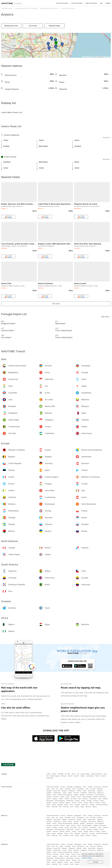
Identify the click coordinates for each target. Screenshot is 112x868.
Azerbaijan (70, 787)
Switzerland (90, 795)
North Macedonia (60, 801)
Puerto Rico (85, 805)
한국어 (74, 774)
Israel (48, 789)
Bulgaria (82, 795)
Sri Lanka (93, 789)
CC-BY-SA (107, 57)
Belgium (76, 795)
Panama (98, 803)
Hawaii (54, 805)
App (101, 3)
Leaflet (85, 57)
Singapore (100, 791)
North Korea (92, 793)
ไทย (78, 774)
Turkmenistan (57, 793)
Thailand (49, 793)
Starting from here (11, 26)
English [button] (108, 3)
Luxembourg (93, 799)
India (53, 789)
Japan (61, 789)
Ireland (67, 799)
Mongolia (49, 791)
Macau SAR (57, 791)
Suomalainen (90, 776)
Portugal (89, 801)
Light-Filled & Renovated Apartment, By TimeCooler (61, 204)
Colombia (77, 805)
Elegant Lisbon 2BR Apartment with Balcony (58, 244)
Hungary (55, 799)
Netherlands (70, 801)
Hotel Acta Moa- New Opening (88, 244)
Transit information (62, 3)
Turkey (64, 793)
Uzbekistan (84, 793)
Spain (68, 797)
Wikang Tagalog (55, 776)
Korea (74, 789)
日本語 (48, 774)
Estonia (62, 797)
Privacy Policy (87, 858)
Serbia (102, 801)
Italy (79, 799)
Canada (86, 803)
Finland (73, 797)
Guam (72, 807)
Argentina (60, 805)
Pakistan (79, 791)
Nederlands (50, 778)
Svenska (103, 776)
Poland (83, 801)
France (79, 797)
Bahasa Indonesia (97, 774)
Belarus (68, 803)
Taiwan (70, 793)
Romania (96, 801)
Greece (49, 799)
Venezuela (54, 807)
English (54, 774)
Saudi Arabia (92, 791)
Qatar (85, 791)
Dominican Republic (102, 805)
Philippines (72, 791)
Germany (49, 797)
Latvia (100, 799)
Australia (66, 807)
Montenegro (50, 801)
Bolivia (66, 805)
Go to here (33, 26)
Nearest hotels (54, 26)
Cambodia (68, 789)
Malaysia (64, 791)
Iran (57, 789)
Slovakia (62, 803)
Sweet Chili (6, 284)
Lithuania (85, 799)
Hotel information (77, 3)
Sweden (49, 803)
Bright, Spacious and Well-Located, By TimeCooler (24, 204)
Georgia (90, 787)
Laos (87, 789)
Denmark (56, 797)
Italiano (83, 776)
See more (107, 138)
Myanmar (100, 789)
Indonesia (105, 787)
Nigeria (95, 807)
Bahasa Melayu (85, 774)
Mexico (92, 803)
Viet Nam (76, 793)
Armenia (63, 787)
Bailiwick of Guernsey (100, 797)
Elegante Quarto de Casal (86, 204)
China (85, 787)
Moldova (105, 799)
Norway (77, 801)
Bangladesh (78, 787)
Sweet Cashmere (46, 284)
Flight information (91, 3)
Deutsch (70, 776)
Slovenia (55, 803)
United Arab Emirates (53, 787)
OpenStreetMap (93, 57)
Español (76, 776)
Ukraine (74, 803)
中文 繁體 (60, 774)
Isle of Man (73, 799)
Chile (71, 805)
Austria (54, 795)
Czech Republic (99, 795)
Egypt (82, 807)
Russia (80, 803)
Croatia (61, 799)
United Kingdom (87, 797)
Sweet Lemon (80, 284)
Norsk (97, 776)
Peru (60, 807)
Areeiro (7, 14)
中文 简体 (67, 774)
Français (64, 776)
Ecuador (92, 805)
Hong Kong (97, 787)
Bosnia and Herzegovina (65, 795)
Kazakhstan (81, 789)
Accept (95, 862)
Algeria (77, 807)
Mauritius (88, 807)
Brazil (48, 807)
